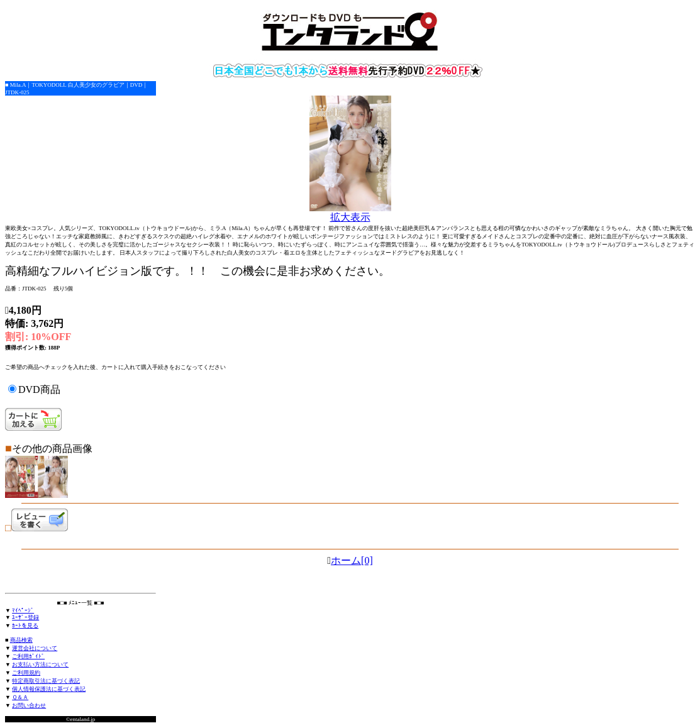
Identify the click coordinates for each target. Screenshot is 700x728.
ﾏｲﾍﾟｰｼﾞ (23, 610)
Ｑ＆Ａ (20, 697)
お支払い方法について (40, 665)
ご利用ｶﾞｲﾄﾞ (28, 656)
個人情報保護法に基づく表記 (49, 689)
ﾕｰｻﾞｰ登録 (25, 617)
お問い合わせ (29, 705)
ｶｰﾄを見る (25, 626)
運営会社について (35, 648)
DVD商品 (39, 389)
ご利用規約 (26, 673)
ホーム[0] (352, 560)
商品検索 (21, 640)
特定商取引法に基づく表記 (46, 681)
